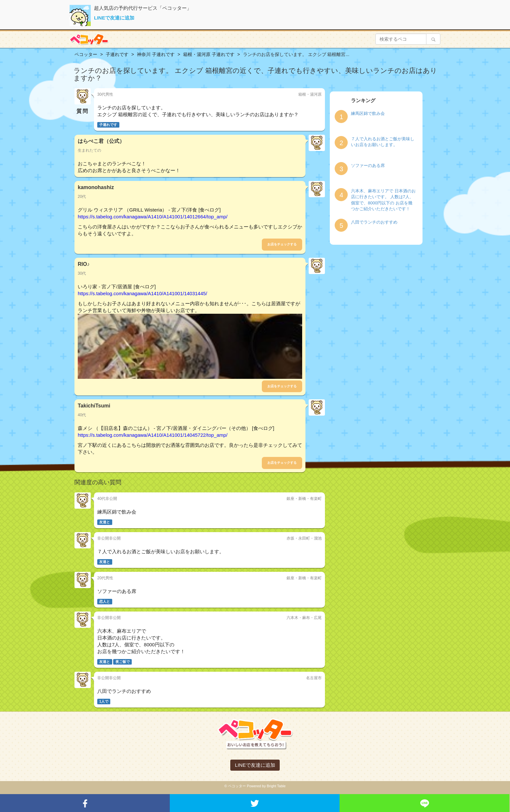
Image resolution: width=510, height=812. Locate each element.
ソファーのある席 (368, 165)
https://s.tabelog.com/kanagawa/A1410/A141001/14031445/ (142, 293)
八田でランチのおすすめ (374, 222)
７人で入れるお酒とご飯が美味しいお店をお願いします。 (383, 142)
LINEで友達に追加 (114, 18)
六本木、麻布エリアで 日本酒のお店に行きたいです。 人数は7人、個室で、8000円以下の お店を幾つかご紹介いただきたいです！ (383, 200)
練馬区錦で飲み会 (368, 113)
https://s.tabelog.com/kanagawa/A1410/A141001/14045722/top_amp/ (153, 435)
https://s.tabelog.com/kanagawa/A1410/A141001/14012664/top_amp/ (153, 217)
